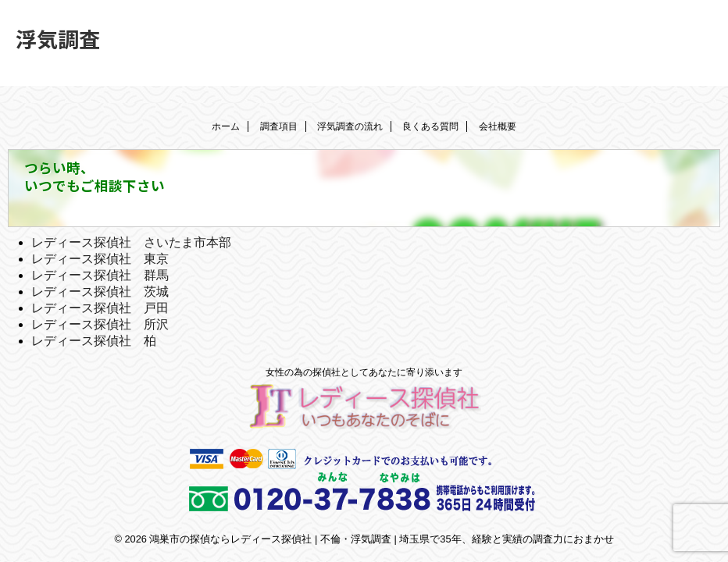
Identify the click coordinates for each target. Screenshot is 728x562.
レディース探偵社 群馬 (100, 275)
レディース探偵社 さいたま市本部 (131, 242)
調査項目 (279, 126)
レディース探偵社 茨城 (100, 292)
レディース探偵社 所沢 (100, 324)
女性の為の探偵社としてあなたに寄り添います (364, 372)
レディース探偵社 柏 (94, 341)
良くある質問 (430, 126)
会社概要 (498, 126)
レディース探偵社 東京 (100, 259)
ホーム (226, 126)
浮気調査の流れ (350, 126)
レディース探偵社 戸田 (100, 308)
